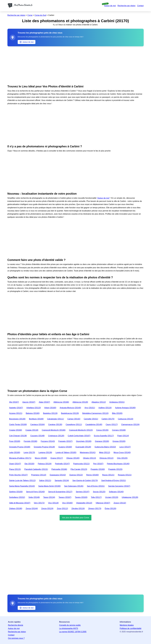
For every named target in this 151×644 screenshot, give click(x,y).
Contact (140, 6)
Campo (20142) (74, 419)
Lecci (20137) (125, 447)
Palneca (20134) (45, 464)
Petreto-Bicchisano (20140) (118, 464)
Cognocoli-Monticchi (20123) (81, 430)
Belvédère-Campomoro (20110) (95, 413)
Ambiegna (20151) (117, 402)
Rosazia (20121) (125, 475)
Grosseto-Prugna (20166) (20, 447)
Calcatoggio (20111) (55, 419)
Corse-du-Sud (40, 15)
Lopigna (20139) (45, 452)
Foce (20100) (15, 441)
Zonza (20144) (32, 508)
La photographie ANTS (69, 628)
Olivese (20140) (73, 458)
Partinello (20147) (62, 464)
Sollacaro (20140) (116, 492)
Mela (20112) (105, 452)
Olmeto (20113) (89, 458)
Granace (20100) (102, 441)
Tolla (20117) (96, 497)
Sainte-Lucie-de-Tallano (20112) (22, 480)
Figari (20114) (123, 436)
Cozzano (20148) (38, 436)
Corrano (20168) (119, 430)
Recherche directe (16, 625)
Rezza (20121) (108, 475)
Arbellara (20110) (34, 408)
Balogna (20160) (33, 413)
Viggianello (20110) (84, 503)
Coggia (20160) (16, 430)
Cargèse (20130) (55, 424)
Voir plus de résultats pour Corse (75, 518)
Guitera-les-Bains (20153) (105, 447)
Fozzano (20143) (48, 441)
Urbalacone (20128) (130, 497)
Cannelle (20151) (91, 419)
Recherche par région (126, 6)
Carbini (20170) (108, 419)
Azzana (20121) (16, 413)
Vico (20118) (53, 503)
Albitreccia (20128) (80, 402)
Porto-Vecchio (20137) (18, 475)
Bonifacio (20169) (36, 419)
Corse (30, 15)
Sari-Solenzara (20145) (74, 486)
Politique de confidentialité (131, 628)
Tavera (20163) (81, 497)
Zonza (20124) (47, 508)
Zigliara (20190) (16, 508)
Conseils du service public (70, 625)
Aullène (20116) (105, 408)
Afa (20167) (14, 402)
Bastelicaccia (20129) (70, 413)
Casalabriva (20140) (94, 424)
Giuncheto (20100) (84, 441)
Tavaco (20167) (65, 497)
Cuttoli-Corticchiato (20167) (79, 436)
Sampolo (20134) (62, 480)
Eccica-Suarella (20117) (104, 436)
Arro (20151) (90, 408)
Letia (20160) (15, 452)
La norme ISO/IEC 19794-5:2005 (73, 632)
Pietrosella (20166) (59, 469)
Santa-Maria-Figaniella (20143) (22, 486)
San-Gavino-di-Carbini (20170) (85, 480)
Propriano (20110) (39, 475)
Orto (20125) (122, 458)
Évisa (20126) (111, 508)
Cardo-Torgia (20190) (18, 424)
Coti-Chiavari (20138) (18, 436)
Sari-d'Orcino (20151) (96, 486)
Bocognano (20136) (17, 419)
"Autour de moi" (103, 198)
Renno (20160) (92, 475)
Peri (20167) (98, 464)
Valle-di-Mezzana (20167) (20, 503)
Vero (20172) (39, 503)
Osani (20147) (15, 464)
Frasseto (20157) (65, 441)
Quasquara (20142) (58, 475)
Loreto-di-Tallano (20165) (66, 452)
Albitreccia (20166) (61, 402)
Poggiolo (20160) (98, 469)
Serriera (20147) (83, 492)
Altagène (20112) (99, 402)
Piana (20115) (15, 469)
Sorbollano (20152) (17, 497)
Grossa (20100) (119, 441)
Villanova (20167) (103, 503)
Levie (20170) (29, 452)
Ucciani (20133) (112, 497)
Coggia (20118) (32, 430)
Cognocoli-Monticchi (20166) (54, 430)
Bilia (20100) (117, 413)
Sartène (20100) (16, 492)
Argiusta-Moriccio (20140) (70, 408)
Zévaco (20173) (95, 508)
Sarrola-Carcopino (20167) (119, 486)
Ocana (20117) (57, 458)
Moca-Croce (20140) (122, 452)
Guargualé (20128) (83, 447)
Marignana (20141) (88, 452)
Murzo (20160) (41, 458)
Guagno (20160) (65, 447)
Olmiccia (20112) (106, 458)
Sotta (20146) (34, 497)
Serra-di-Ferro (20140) (35, 492)
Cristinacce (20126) (56, 436)
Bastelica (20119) (50, 413)
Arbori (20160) (50, 408)
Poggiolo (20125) (115, 469)
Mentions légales (127, 625)
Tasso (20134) (49, 497)
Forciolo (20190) (31, 441)
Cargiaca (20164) (38, 424)
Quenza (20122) (76, 475)
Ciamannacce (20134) (130, 424)
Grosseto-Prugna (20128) (44, 447)
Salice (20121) (45, 480)
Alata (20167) (44, 402)
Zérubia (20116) (78, 508)
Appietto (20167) (16, 408)
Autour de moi (110, 6)
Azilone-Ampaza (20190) (125, 408)
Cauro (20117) (112, 424)
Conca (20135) (102, 430)
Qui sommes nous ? (16, 638)
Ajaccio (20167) (29, 402)
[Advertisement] (76, 65)
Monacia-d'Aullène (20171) (20, 458)
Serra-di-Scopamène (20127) (60, 492)
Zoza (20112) (62, 508)
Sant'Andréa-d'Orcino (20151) (114, 480)
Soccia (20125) (99, 492)
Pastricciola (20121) (81, 464)
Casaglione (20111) (74, 424)
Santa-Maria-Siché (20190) (49, 486)
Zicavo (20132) (120, 503)
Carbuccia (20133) (126, 419)
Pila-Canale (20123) (79, 469)
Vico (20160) (67, 503)
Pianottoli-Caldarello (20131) (36, 469)
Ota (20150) (29, 464)
